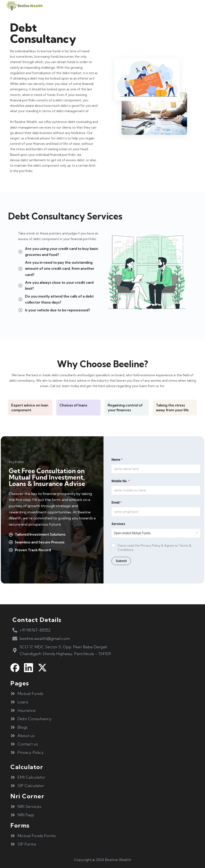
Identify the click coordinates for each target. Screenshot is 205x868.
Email (117, 502)
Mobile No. (121, 481)
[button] (193, 6)
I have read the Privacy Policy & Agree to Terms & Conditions (154, 548)
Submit (121, 561)
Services (118, 524)
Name (117, 460)
